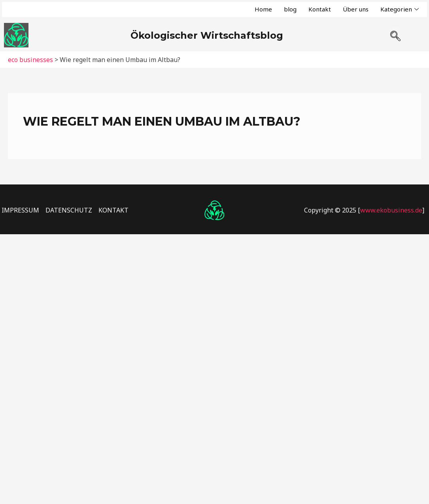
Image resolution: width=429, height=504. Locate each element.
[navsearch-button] (395, 33)
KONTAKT (113, 210)
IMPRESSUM (20, 210)
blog (290, 9)
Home (263, 9)
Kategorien (400, 9)
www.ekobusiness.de (391, 210)
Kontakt (320, 9)
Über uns (356, 9)
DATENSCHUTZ (69, 210)
